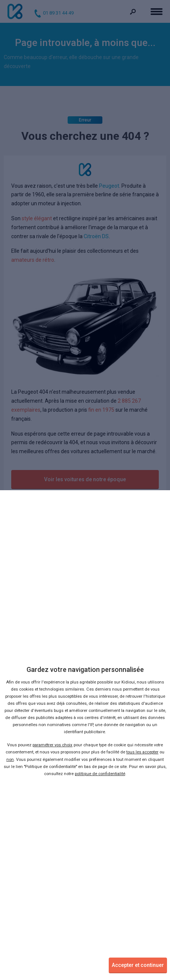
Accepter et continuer (138, 965)
